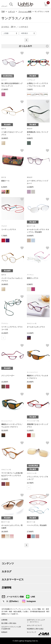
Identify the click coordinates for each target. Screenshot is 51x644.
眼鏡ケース (5, 181)
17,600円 (5, 90)
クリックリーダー (8, 376)
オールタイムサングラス (36, 327)
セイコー (4, 80)
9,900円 (30, 138)
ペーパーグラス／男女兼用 (37, 525)
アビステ (4, 226)
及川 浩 (4, 177)
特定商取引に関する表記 (35, 629)
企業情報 (4, 620)
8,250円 (4, 187)
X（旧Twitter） (13, 601)
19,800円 (5, 138)
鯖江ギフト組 (31, 226)
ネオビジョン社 (32, 323)
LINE (33, 597)
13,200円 (5, 333)
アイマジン (30, 275)
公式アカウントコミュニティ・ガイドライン (36, 621)
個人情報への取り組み (9, 623)
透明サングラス (33, 278)
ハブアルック (31, 80)
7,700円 (4, 236)
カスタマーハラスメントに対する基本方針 (11, 628)
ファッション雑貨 (25, 12)
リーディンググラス (9, 229)
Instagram (31, 601)
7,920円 (30, 90)
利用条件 (4, 632)
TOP (3, 12)
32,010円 (5, 431)
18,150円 (5, 532)
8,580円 (30, 284)
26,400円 (30, 382)
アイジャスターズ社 (33, 421)
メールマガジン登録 (15, 597)
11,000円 (30, 431)
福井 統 (4, 129)
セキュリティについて (34, 625)
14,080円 (30, 187)
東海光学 (30, 129)
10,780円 (30, 483)
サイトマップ (31, 632)
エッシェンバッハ (32, 372)
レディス (12, 12)
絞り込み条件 (26, 46)
